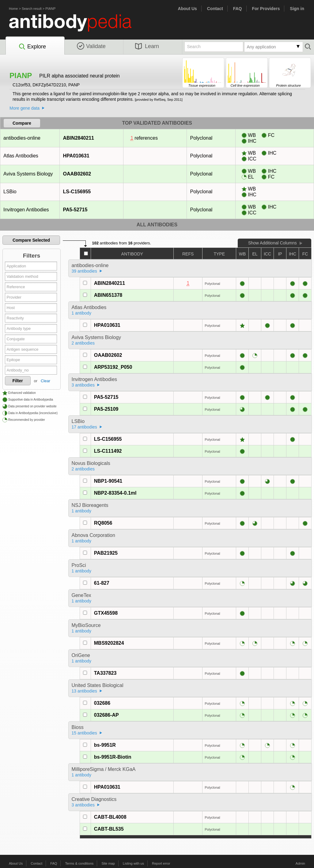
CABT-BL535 (109, 829)
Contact (215, 9)
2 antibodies (83, 343)
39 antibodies (84, 271)
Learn (147, 46)
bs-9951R (105, 745)
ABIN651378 (108, 295)
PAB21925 (106, 553)
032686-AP (106, 715)
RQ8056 (103, 523)
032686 (102, 703)
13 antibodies (84, 691)
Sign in (297, 9)
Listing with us (133, 863)
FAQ (238, 9)
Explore (32, 47)
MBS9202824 (109, 643)
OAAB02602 (77, 174)
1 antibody (82, 313)
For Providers (266, 9)
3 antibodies (83, 385)
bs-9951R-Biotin (113, 757)
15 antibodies (84, 733)
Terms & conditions (79, 863)
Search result (32, 9)
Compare (22, 123)
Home (13, 9)
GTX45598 (106, 613)
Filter (18, 381)
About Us (187, 9)
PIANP (50, 9)
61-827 (102, 583)
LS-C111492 (108, 451)
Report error (161, 863)
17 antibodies (84, 427)
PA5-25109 (106, 409)
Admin (300, 863)
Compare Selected (31, 240)
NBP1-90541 (108, 481)
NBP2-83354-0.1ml (115, 493)
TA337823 (105, 673)
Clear (45, 381)
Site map (108, 863)
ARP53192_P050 (113, 367)
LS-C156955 (77, 192)
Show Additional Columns (272, 243)
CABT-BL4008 (110, 817)
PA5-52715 (75, 210)
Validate (91, 46)
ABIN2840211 (78, 138)
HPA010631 (76, 156)
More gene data (25, 108)
